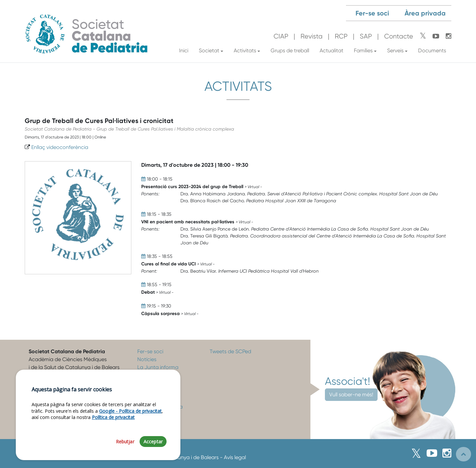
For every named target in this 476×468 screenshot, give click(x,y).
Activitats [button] (245, 50)
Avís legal (235, 457)
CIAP (281, 36)
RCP (341, 36)
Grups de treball (290, 50)
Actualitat (331, 50)
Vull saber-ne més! (351, 394)
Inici (184, 50)
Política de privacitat (113, 419)
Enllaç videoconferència (60, 147)
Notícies (147, 359)
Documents (432, 50)
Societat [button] (209, 50)
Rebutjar (125, 443)
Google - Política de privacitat (130, 413)
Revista (312, 36)
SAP (366, 36)
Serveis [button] (395, 50)
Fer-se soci (372, 13)
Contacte (399, 36)
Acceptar (153, 443)
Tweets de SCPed (230, 351)
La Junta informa (158, 367)
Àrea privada (425, 13)
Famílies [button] (363, 50)
